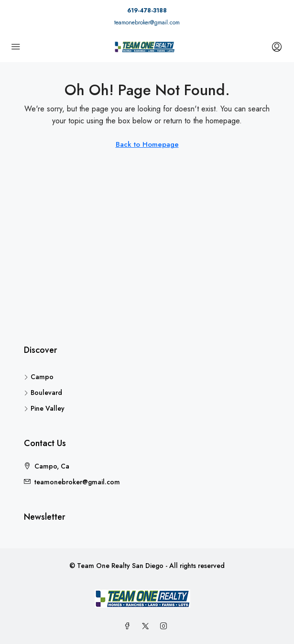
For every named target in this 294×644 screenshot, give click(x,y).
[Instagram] (165, 626)
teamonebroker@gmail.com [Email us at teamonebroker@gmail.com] (77, 482)
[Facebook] (129, 626)
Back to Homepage (147, 144)
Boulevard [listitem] (43, 393)
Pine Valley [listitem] (44, 408)
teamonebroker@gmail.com (147, 22)
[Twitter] (147, 626)
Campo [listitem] (39, 377)
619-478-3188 (147, 11)
